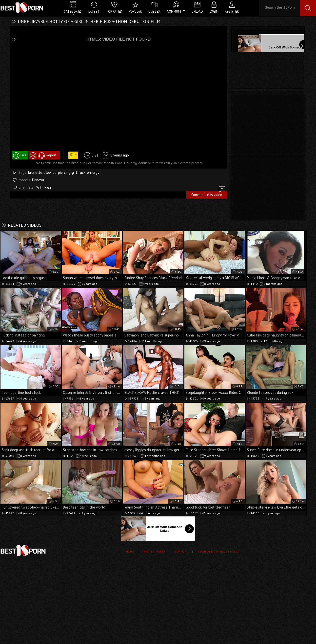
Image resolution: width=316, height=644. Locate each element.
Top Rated (114, 11)
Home (130, 551)
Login (214, 11)
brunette (35, 172)
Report (51, 155)
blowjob (50, 172)
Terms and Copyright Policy (219, 551)
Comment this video (209, 194)
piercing (64, 172)
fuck (82, 172)
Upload (197, 11)
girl (74, 172)
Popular (135, 11)
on (89, 172)
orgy (96, 172)
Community (176, 11)
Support (181, 551)
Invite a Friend (154, 551)
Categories (73, 11)
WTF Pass (44, 187)
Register (232, 11)
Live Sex (154, 11)
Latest (94, 11)
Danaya (38, 180)
